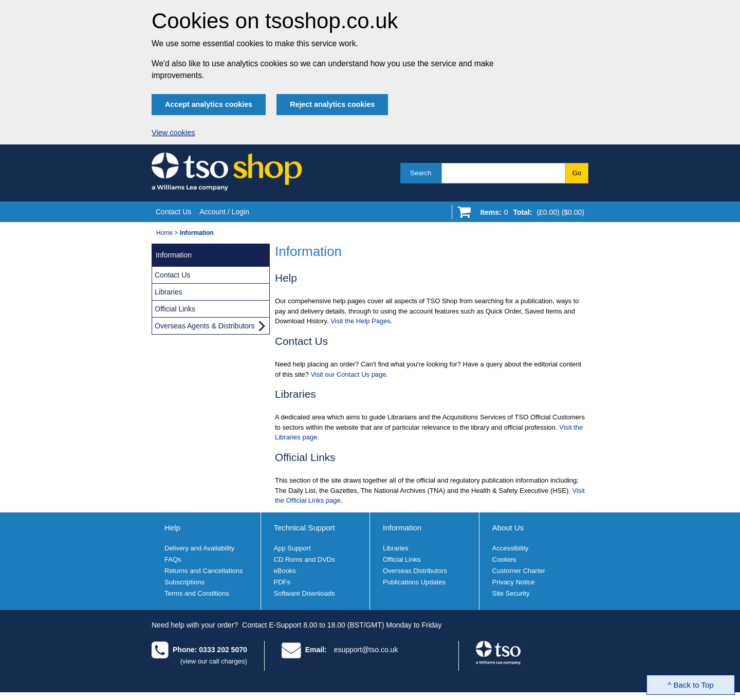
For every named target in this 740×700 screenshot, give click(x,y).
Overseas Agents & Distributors (205, 326)
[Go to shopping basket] (530, 214)
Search (421, 173)
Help (172, 528)
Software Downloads (304, 593)
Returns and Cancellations (203, 571)
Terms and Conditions (197, 593)
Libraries (169, 292)
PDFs (282, 582)
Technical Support (304, 528)
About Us (508, 528)
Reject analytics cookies (332, 104)
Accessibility (511, 548)
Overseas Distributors (415, 571)
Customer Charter (519, 571)
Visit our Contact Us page (348, 374)
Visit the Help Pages (360, 321)
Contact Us (173, 212)
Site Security (511, 593)
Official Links (175, 309)
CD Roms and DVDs (304, 559)
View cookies (173, 133)
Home (164, 233)
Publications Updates (414, 582)
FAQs (173, 559)
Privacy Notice (514, 582)
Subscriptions (184, 582)
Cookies (504, 559)
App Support (292, 548)
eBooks (285, 571)
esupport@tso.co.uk (366, 650)
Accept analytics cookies (209, 104)
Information (402, 528)
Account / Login (224, 212)
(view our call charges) (214, 661)
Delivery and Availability (199, 548)
